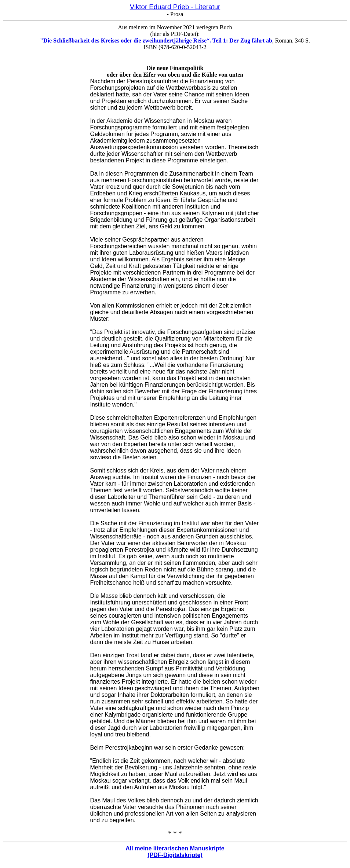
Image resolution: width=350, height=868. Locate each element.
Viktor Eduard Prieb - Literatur (175, 7)
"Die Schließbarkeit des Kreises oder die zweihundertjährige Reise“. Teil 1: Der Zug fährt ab (156, 41)
